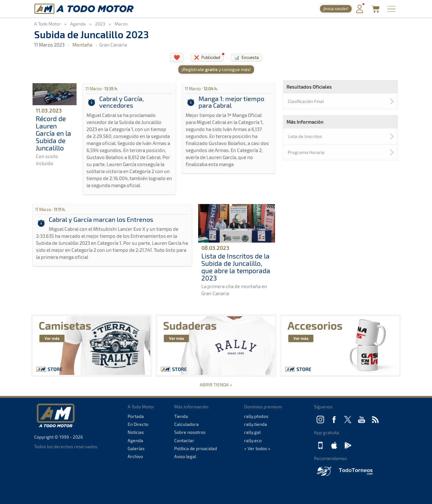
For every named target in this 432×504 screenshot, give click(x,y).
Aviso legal (185, 456)
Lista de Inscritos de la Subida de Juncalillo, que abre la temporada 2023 (236, 267)
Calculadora (186, 424)
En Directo (138, 424)
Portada (136, 416)
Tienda (181, 416)
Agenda (135, 440)
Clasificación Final (306, 101)
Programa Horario (306, 152)
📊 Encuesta (246, 57)
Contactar (184, 440)
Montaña (82, 45)
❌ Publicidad (207, 57)
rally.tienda (256, 424)
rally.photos (256, 416)
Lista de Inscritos (305, 136)
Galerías (136, 448)
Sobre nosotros (190, 432)
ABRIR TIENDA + (216, 385)
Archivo (135, 456)
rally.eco (253, 440)
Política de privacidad (196, 448)
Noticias (136, 432)
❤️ (177, 57)
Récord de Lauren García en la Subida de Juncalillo (53, 133)
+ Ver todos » (257, 448)
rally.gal (252, 432)
